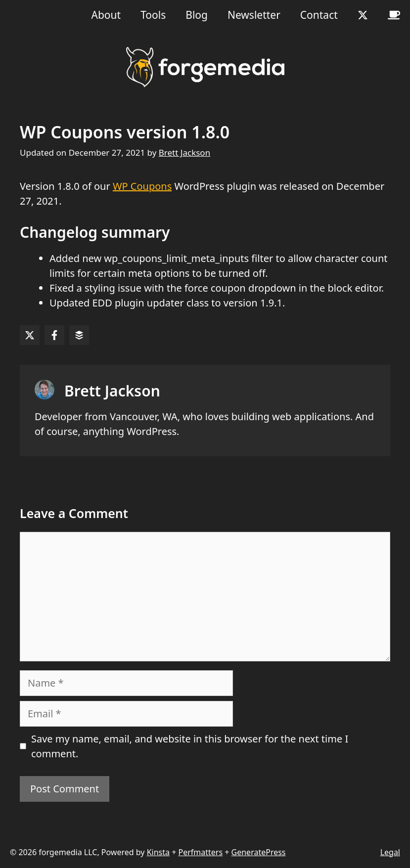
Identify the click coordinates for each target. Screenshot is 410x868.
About (106, 15)
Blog (197, 15)
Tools (153, 15)
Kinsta (158, 852)
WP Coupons (142, 186)
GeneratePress (259, 852)
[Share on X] (30, 335)
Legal (390, 852)
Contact (319, 15)
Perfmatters (200, 852)
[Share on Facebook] (54, 335)
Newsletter (254, 15)
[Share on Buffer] (79, 335)
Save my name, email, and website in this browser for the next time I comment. (190, 746)
